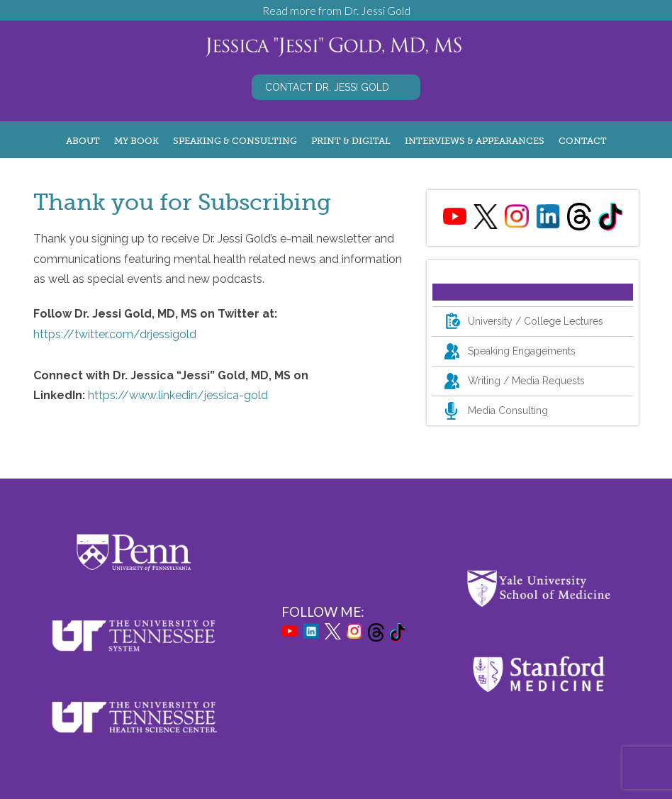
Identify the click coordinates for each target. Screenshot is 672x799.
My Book (136, 141)
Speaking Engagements (522, 351)
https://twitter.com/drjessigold (115, 334)
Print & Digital (351, 141)
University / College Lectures (536, 321)
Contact (583, 141)
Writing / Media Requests (526, 381)
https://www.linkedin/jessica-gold (178, 395)
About (83, 141)
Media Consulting (508, 410)
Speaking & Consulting (235, 141)
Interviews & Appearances (475, 141)
